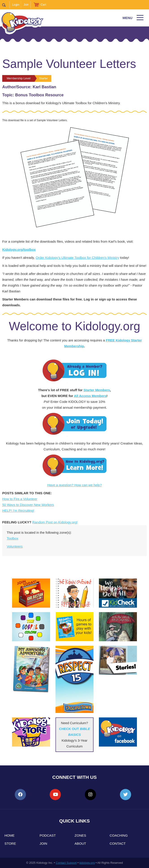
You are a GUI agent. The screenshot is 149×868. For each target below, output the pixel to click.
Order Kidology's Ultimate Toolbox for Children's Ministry (77, 258)
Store (10, 843)
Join (26, 5)
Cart (43, 5)
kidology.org (87, 863)
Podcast (48, 835)
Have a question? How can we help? (74, 485)
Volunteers (15, 546)
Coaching (119, 835)
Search (6, 5)
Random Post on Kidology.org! (55, 522)
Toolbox (13, 538)
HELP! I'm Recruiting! (18, 511)
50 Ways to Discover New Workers (28, 505)
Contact (118, 843)
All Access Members (90, 396)
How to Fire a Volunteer (20, 499)
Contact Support (66, 863)
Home (10, 835)
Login (16, 5)
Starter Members (97, 390)
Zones (80, 835)
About (80, 843)
